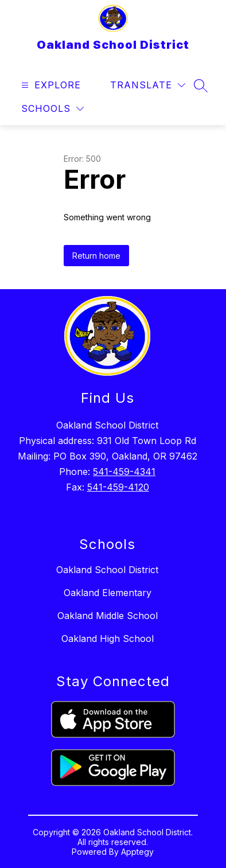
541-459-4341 (124, 472)
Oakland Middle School (108, 616)
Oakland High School (108, 639)
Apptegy (137, 852)
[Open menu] (50, 85)
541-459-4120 (118, 487)
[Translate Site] (148, 85)
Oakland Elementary (108, 593)
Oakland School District (107, 570)
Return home (96, 256)
